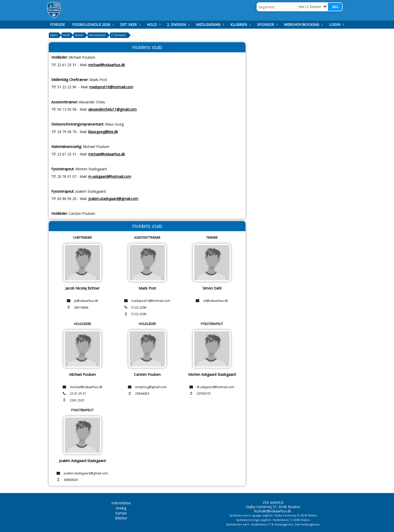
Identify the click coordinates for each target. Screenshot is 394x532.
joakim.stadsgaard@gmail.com (113, 199)
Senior (79, 35)
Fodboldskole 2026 (92, 25)
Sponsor (267, 25)
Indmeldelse (121, 503)
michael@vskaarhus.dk (107, 65)
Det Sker (130, 25)
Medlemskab (209, 25)
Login (336, 25)
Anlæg (121, 508)
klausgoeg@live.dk (103, 132)
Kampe (121, 513)
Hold (153, 25)
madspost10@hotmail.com (111, 87)
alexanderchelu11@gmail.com (112, 109)
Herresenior (97, 35)
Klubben (240, 25)
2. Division (178, 25)
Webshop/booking (303, 25)
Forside (57, 25)
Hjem (54, 35)
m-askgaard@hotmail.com (110, 176)
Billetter (121, 518)
